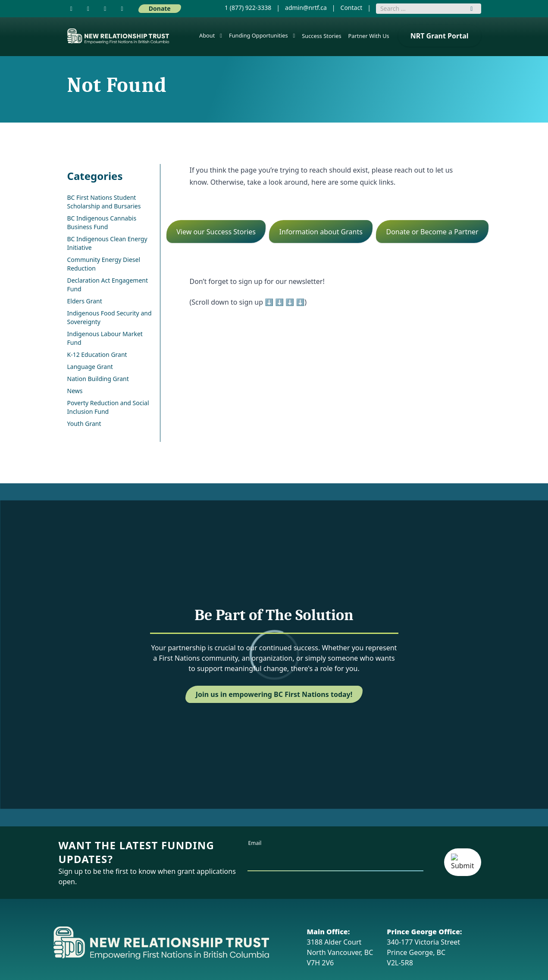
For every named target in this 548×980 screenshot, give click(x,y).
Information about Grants (321, 232)
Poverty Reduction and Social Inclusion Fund (108, 407)
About (207, 35)
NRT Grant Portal (440, 36)
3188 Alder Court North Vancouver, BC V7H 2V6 (340, 947)
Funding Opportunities (258, 35)
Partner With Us (369, 36)
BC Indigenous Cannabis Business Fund (102, 222)
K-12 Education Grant (97, 355)
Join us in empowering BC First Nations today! (274, 694)
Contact (352, 8)
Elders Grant (85, 301)
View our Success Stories (216, 232)
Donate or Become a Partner (432, 232)
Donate (160, 8)
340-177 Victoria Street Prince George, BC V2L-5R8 (424, 947)
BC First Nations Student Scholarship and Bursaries (104, 202)
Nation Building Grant (98, 379)
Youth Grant (84, 424)
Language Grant (90, 367)
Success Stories (321, 36)
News (75, 391)
